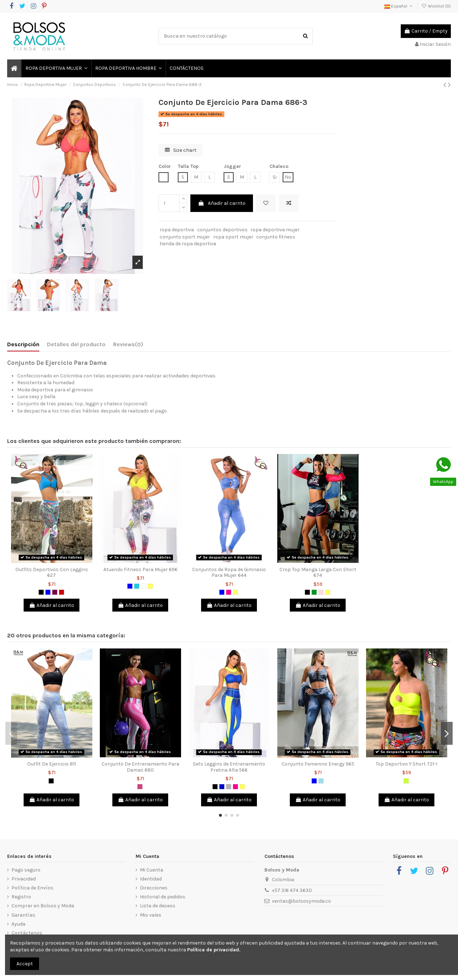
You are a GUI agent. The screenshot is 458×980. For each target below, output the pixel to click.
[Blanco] (143, 586)
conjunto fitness (276, 237)
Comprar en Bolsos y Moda (43, 906)
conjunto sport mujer (185, 237)
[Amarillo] (150, 586)
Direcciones (154, 888)
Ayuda (18, 924)
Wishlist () (436, 6)
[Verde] (314, 592)
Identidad (151, 879)
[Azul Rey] (222, 787)
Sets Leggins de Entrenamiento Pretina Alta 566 (229, 767)
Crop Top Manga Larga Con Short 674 (318, 573)
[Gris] (229, 787)
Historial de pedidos (163, 897)
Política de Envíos (32, 888)
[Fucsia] (229, 592)
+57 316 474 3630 (292, 890)
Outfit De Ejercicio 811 (52, 764)
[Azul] (48, 592)
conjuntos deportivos (222, 230)
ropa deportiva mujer (275, 230)
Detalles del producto (76, 344)
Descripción (23, 344)
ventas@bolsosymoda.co (301, 901)
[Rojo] (62, 592)
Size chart (181, 150)
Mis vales (151, 915)
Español (399, 6)
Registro (21, 897)
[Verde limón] (406, 781)
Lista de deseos (158, 906)
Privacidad (24, 879)
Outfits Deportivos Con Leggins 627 (52, 573)
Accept (25, 964)
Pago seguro (26, 870)
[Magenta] (140, 787)
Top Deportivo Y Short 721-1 (406, 764)
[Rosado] (321, 592)
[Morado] (55, 592)
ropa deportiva (177, 230)
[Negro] (41, 592)
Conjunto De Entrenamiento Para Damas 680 (140, 767)
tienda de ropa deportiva (188, 244)
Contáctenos (27, 933)
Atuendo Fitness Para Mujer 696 (140, 569)
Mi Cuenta (152, 870)
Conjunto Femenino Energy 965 (318, 764)
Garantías (23, 915)
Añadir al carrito (222, 203)
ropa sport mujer (233, 237)
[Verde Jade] (137, 586)
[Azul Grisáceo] (321, 781)
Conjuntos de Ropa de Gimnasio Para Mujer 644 (229, 573)
